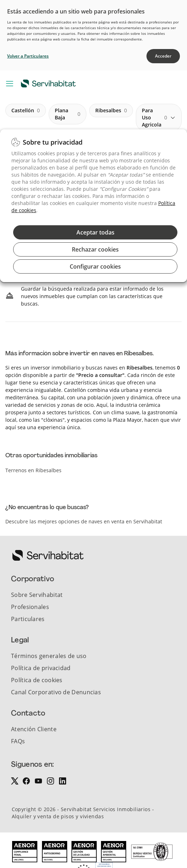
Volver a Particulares (28, 56)
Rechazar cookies (95, 249)
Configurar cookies (95, 266)
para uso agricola (154, 117)
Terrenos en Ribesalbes (33, 470)
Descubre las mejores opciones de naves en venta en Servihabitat (84, 521)
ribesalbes (111, 110)
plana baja (68, 114)
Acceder (163, 56)
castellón (26, 110)
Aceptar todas (95, 232)
